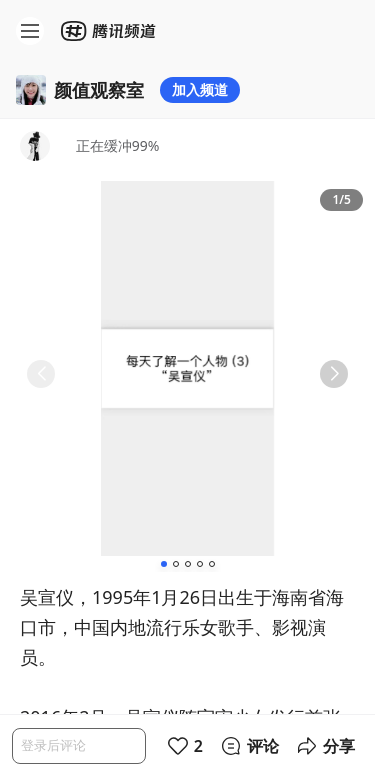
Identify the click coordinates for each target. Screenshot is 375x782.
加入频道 (200, 89)
